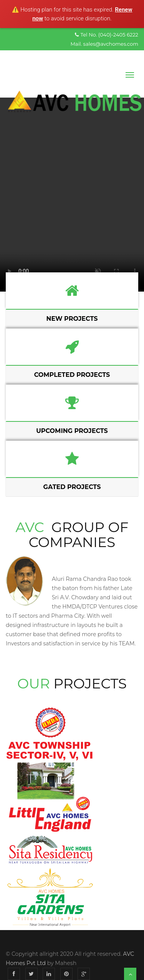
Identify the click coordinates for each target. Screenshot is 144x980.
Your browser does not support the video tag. (72, 194)
